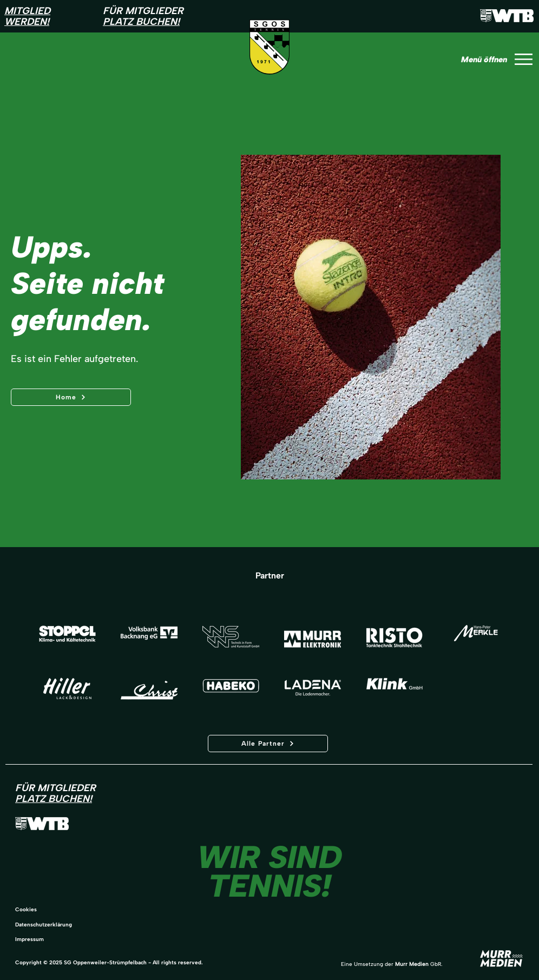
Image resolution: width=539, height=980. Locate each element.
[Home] (71, 397)
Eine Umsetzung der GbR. (392, 964)
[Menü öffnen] (495, 59)
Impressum (29, 939)
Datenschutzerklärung (44, 925)
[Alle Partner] (268, 744)
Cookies (26, 909)
